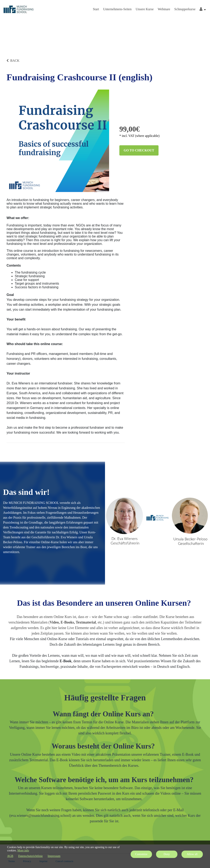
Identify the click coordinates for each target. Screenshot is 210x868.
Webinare (164, 9)
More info (23, 850)
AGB (10, 856)
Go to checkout (139, 150)
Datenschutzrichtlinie (31, 856)
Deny (167, 854)
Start (96, 9)
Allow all (192, 854)
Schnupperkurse (185, 9)
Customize (141, 854)
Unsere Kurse (145, 9)
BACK (13, 61)
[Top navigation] (203, 10)
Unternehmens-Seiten (117, 9)
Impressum (54, 856)
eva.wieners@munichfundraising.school (40, 816)
